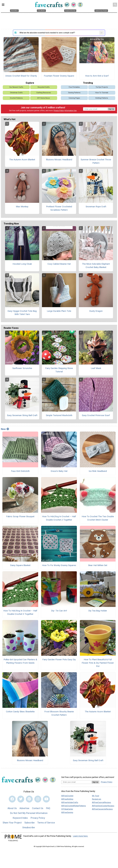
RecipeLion (97, 799)
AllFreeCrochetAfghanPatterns (74, 806)
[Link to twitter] (21, 799)
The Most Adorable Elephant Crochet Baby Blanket (96, 266)
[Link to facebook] (12, 799)
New (5, 429)
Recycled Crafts (44, 87)
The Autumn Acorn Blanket (22, 160)
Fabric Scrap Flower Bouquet (20, 516)
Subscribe (29, 823)
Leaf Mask (96, 368)
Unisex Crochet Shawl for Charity (21, 76)
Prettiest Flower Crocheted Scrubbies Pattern (59, 208)
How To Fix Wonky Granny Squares (59, 565)
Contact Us (38, 808)
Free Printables (74, 87)
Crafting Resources (44, 93)
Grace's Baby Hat (59, 471)
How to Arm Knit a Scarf (97, 76)
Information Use (71, 111)
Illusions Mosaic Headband (59, 160)
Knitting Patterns (102, 98)
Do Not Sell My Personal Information (29, 813)
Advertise (24, 808)
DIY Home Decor (44, 98)
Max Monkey (22, 207)
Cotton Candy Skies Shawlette (20, 712)
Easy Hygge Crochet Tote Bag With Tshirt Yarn (22, 313)
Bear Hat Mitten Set (98, 565)
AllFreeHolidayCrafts (70, 802)
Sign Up (111, 109)
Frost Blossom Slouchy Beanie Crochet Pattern (59, 713)
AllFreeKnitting (67, 799)
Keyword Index (20, 818)
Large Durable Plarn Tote (59, 311)
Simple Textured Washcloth (59, 415)
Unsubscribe (29, 827)
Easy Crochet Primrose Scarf (96, 415)
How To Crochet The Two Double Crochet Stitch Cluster (98, 518)
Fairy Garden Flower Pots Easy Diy (59, 660)
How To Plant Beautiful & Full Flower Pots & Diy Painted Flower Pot (98, 663)
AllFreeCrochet (67, 796)
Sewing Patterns (74, 93)
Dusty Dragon (96, 311)
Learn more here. (80, 836)
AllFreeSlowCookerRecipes (103, 806)
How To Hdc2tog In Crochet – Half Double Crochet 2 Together (59, 518)
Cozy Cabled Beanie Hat (59, 264)
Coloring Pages (74, 98)
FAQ (48, 808)
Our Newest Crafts (16, 87)
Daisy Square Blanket (20, 565)
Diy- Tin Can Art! (59, 611)
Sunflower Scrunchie (22, 368)
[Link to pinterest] (29, 799)
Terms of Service (46, 823)
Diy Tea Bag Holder (98, 611)
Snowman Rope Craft (96, 207)
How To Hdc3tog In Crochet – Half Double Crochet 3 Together (20, 612)
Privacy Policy (59, 111)
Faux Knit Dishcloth (20, 471)
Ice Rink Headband (98, 471)
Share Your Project (12, 823)
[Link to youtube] (46, 799)
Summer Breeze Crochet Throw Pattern (96, 161)
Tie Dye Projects (102, 87)
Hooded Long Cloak (22, 264)
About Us (12, 808)
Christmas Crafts (16, 93)
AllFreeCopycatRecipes (101, 802)
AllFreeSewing (67, 812)
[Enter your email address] (76, 782)
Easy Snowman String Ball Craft (22, 415)
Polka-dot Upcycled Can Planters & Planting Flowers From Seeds (20, 661)
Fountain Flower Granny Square (59, 76)
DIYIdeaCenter (67, 809)
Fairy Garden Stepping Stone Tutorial (59, 370)
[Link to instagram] (38, 799)
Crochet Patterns (16, 98)
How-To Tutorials (102, 93)
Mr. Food (95, 796)
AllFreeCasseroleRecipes (102, 809)
